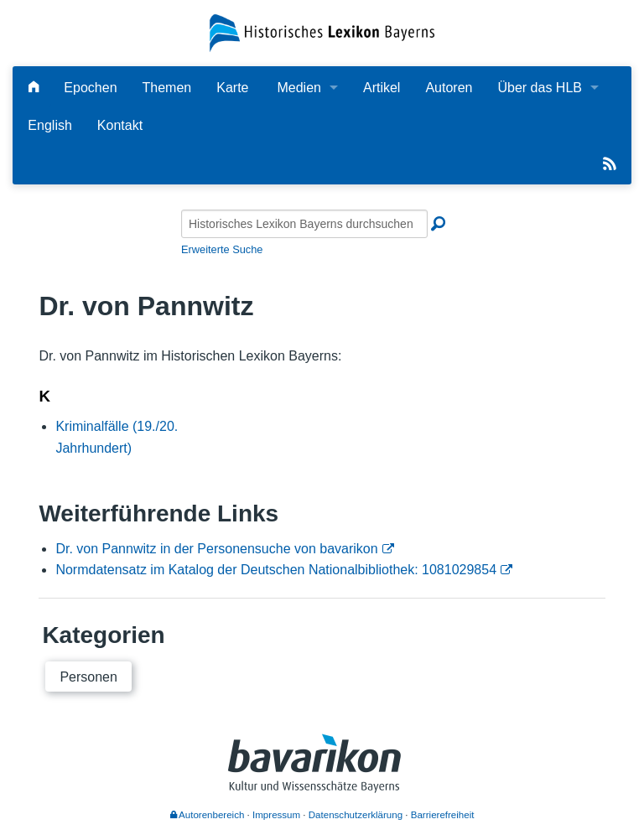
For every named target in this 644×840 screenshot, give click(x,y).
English (49, 125)
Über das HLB (540, 88)
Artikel (382, 88)
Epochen (90, 88)
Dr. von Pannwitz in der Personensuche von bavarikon (216, 549)
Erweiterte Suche (222, 249)
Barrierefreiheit (443, 815)
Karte (232, 88)
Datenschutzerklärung (356, 815)
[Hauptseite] (34, 88)
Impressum (276, 815)
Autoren (449, 88)
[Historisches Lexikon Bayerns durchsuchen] (304, 224)
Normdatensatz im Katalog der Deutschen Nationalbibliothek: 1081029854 (276, 570)
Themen (167, 88)
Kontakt (120, 125)
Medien (299, 88)
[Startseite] (322, 32)
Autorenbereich (208, 815)
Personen (88, 677)
